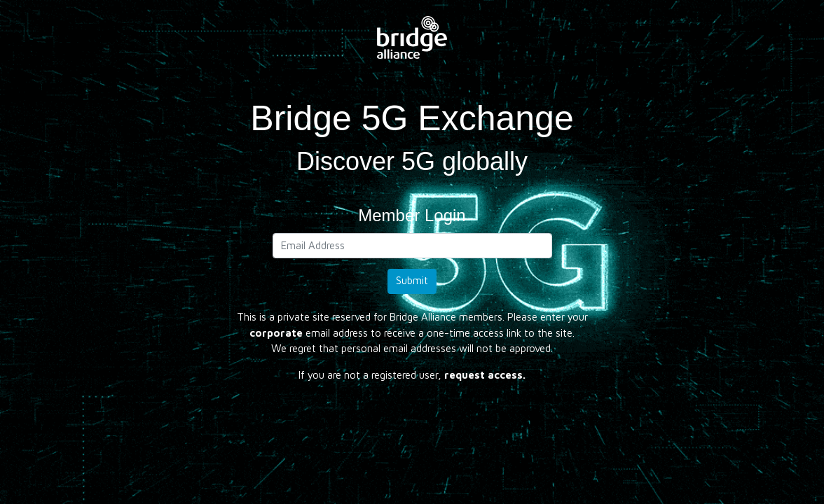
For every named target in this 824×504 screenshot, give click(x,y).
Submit (412, 280)
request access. (485, 375)
